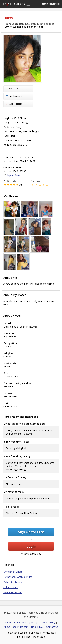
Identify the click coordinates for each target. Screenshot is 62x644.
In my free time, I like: (16, 442)
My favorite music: (14, 492)
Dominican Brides (13, 572)
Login (31, 546)
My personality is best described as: (24, 424)
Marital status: (12, 363)
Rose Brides (14, 5)
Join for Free (55, 4)
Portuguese (48, 633)
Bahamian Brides (13, 582)
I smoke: (8, 393)
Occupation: (10, 343)
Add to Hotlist (14, 104)
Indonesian (39, 637)
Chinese (35, 633)
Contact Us (52, 627)
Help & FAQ (37, 627)
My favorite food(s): (15, 477)
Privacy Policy (30, 623)
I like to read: (11, 507)
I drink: (7, 403)
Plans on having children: (18, 383)
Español (24, 633)
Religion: (8, 353)
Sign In (45, 4)
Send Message (14, 96)
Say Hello (12, 89)
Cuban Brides (11, 587)
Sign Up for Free (31, 532)
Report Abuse (12, 175)
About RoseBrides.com (16, 627)
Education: (10, 333)
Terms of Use (12, 623)
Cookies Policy (47, 623)
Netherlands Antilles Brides (18, 577)
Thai (28, 637)
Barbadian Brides (13, 592)
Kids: (6, 373)
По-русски (11, 633)
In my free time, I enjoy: (17, 456)
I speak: (8, 323)
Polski (20, 637)
